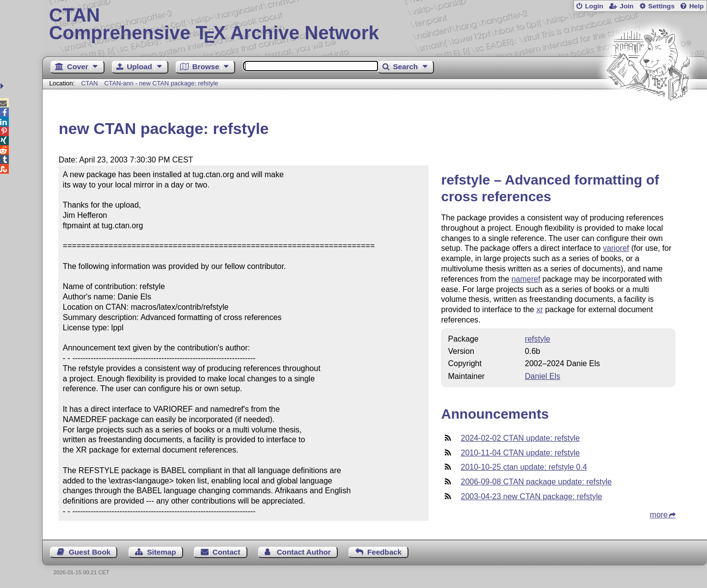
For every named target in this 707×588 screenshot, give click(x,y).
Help (697, 6)
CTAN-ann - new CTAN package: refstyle (161, 83)
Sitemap (161, 552)
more (659, 515)
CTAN (89, 83)
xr (539, 309)
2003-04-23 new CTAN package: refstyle (531, 496)
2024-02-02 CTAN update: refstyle (520, 438)
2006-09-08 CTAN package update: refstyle (536, 482)
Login (594, 6)
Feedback (384, 552)
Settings (661, 6)
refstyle (538, 339)
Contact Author (304, 552)
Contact (227, 552)
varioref (616, 248)
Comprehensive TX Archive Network (375, 25)
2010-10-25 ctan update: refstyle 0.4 (524, 467)
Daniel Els (543, 376)
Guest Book (90, 552)
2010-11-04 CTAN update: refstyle (520, 453)
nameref (526, 279)
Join (626, 6)
